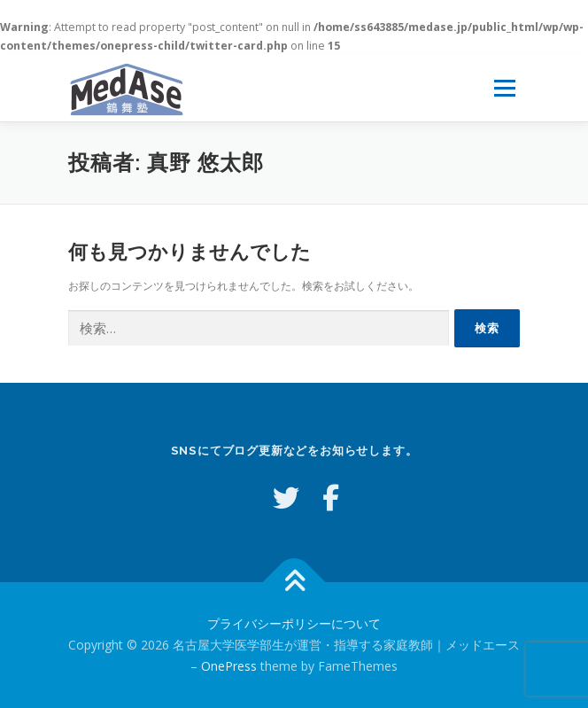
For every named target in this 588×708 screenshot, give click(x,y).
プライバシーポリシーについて (294, 623)
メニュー (504, 88)
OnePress (229, 666)
